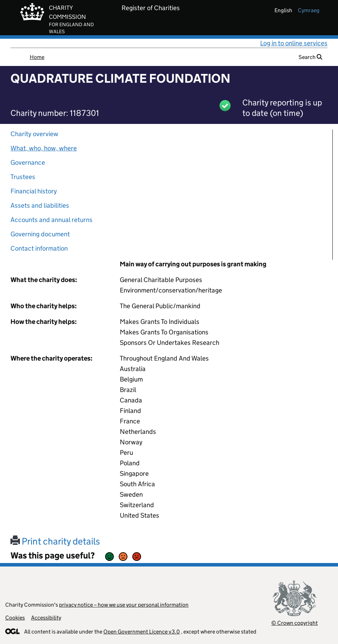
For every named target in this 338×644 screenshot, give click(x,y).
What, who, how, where (44, 148)
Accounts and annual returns (52, 220)
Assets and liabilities (40, 205)
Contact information (39, 248)
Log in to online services (294, 43)
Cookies (15, 618)
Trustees (23, 177)
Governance (28, 162)
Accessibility (46, 618)
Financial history (34, 191)
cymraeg (309, 10)
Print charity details (55, 541)
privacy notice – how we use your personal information (124, 605)
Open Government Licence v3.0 (142, 632)
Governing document (40, 234)
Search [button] (310, 57)
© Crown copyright (295, 623)
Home (37, 57)
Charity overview (34, 134)
